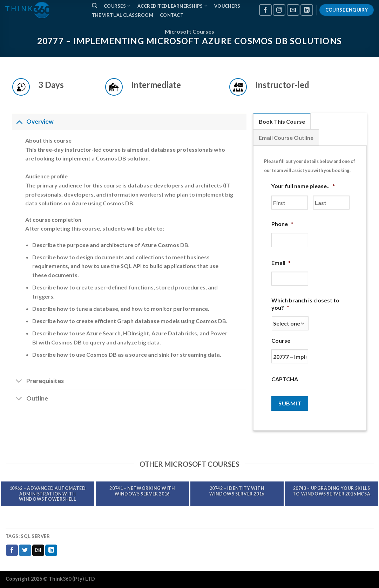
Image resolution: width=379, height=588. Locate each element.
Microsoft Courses (189, 31)
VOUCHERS (227, 6)
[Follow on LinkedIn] (307, 10)
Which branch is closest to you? (305, 304)
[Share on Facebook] (12, 551)
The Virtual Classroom (123, 15)
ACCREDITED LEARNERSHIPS (172, 6)
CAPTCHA (285, 379)
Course (281, 340)
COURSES (117, 6)
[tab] (282, 121)
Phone (282, 224)
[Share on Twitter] (25, 551)
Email (281, 263)
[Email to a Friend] (38, 551)
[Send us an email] (293, 10)
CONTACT (172, 15)
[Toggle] (19, 121)
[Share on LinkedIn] (51, 551)
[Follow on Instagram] (279, 10)
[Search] (94, 6)
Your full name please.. (303, 186)
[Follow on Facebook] (265, 10)
